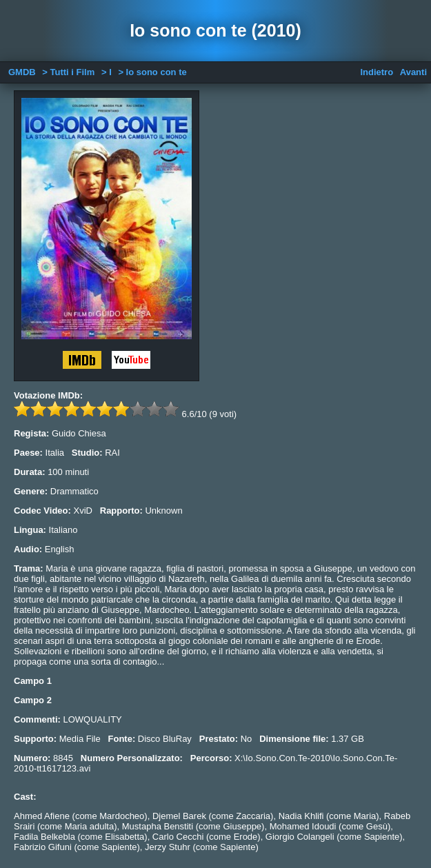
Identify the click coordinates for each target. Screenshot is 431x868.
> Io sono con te (152, 72)
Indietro (377, 72)
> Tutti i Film (68, 72)
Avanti (413, 72)
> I (107, 72)
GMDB (22, 72)
